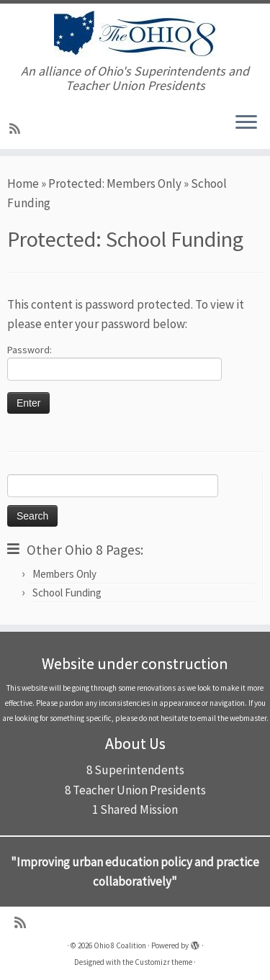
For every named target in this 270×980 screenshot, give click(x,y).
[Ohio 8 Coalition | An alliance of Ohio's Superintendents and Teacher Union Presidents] (135, 34)
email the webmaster (232, 718)
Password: (114, 362)
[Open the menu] (246, 123)
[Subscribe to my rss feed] (17, 129)
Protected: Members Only (115, 183)
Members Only (64, 574)
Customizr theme (163, 962)
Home (23, 183)
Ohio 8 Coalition (120, 945)
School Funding (67, 593)
